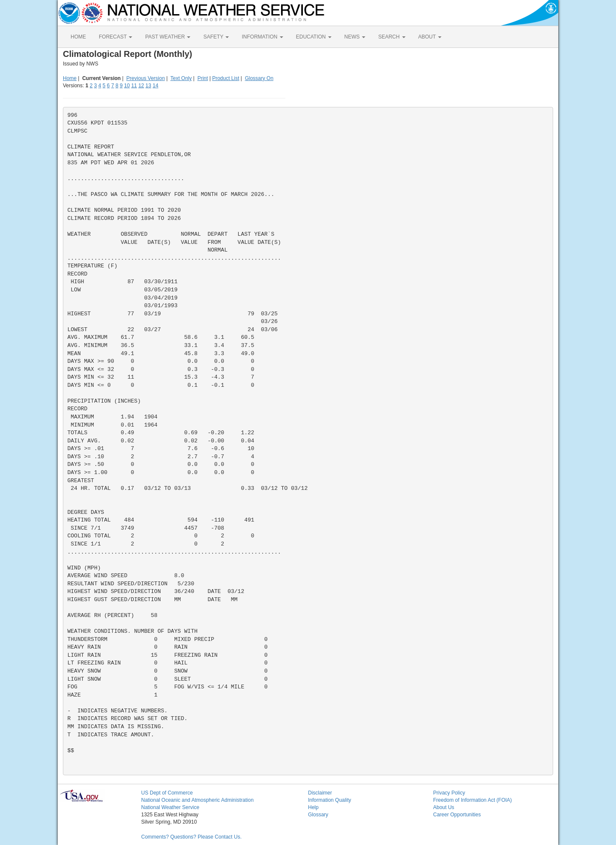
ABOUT (430, 37)
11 (134, 86)
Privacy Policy (449, 793)
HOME (78, 37)
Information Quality (330, 800)
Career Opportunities (457, 815)
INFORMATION (262, 37)
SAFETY (216, 37)
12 (141, 86)
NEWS (355, 37)
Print (203, 78)
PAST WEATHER (168, 37)
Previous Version (145, 78)
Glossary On (259, 78)
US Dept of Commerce (167, 793)
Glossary (318, 815)
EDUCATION (314, 37)
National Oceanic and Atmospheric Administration (197, 800)
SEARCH (392, 37)
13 (148, 86)
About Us (444, 807)
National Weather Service (170, 807)
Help (313, 807)
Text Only (181, 78)
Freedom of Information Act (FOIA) (473, 800)
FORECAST (115, 37)
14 (155, 86)
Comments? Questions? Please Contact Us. (191, 837)
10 (127, 86)
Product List (226, 78)
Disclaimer (320, 793)
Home (70, 78)
